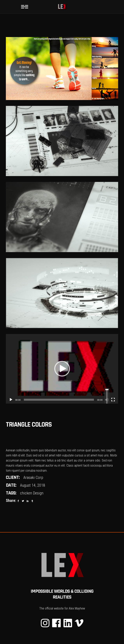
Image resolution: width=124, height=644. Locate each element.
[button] (62, 369)
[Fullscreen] (113, 400)
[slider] (59, 400)
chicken (26, 493)
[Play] (11, 400)
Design (38, 493)
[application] (62, 369)
